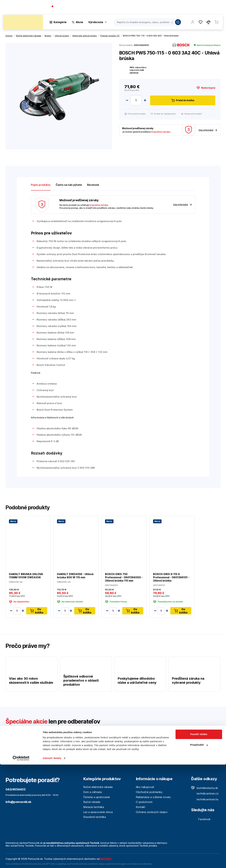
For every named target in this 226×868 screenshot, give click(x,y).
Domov (9, 36)
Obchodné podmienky (149, 792)
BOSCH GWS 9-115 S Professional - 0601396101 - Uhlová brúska (171, 577)
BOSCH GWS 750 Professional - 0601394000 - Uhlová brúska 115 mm (124, 577)
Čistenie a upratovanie (97, 797)
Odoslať (208, 737)
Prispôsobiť (199, 848)
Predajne (203, 8)
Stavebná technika (95, 817)
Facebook (201, 819)
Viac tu (137, 751)
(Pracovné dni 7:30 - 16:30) (67, 10)
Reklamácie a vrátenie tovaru (153, 797)
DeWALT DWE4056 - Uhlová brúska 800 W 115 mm (75, 576)
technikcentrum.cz (205, 793)
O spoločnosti (176, 8)
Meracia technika (94, 807)
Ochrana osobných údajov (152, 812)
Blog (191, 8)
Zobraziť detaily (52, 862)
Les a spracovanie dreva (98, 812)
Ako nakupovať (145, 787)
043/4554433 (63, 7)
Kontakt (218, 8)
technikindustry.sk (205, 788)
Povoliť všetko (199, 838)
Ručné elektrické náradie (98, 787)
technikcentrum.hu (205, 799)
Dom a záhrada (92, 792)
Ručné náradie (92, 802)
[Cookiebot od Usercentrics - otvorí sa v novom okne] (21, 862)
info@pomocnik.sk (18, 802)
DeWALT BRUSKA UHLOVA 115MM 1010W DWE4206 (26, 576)
